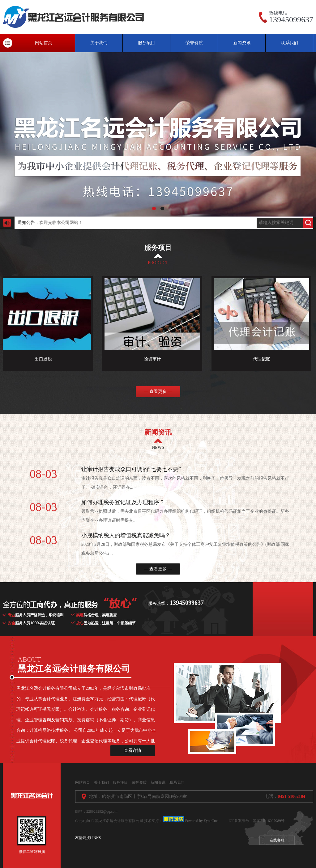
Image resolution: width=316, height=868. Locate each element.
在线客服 (277, 840)
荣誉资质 (194, 43)
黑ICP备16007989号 (269, 821)
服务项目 (147, 43)
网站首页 (44, 43)
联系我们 (289, 43)
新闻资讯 (242, 43)
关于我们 (99, 43)
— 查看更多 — (158, 392)
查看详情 (133, 750)
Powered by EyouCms (201, 821)
